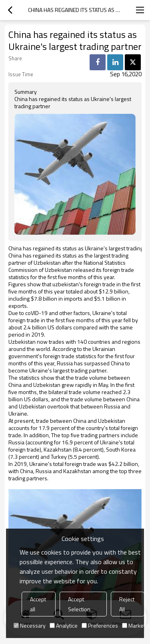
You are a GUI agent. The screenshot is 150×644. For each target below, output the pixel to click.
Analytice (64, 625)
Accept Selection (79, 604)
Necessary (30, 625)
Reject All (127, 604)
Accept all (38, 604)
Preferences (100, 625)
